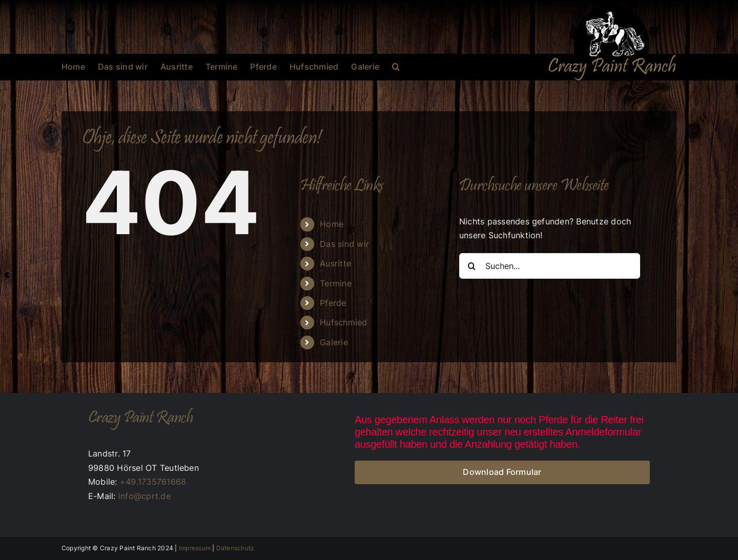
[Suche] (472, 266)
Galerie (334, 342)
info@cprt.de (145, 496)
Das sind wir (344, 244)
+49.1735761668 (153, 482)
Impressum (195, 548)
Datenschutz (235, 548)
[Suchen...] (550, 266)
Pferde (333, 303)
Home (332, 224)
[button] (396, 67)
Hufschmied (343, 322)
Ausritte (335, 263)
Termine (336, 283)
